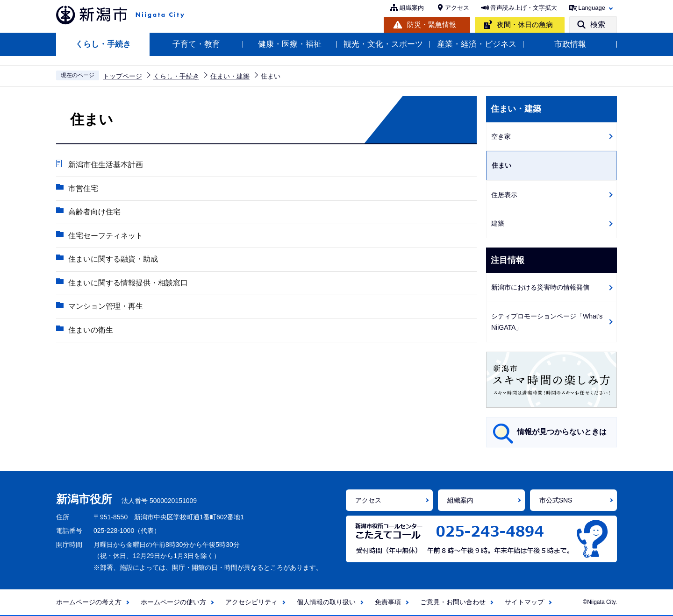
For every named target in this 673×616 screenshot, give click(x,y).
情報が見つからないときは (562, 432)
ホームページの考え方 (89, 602)
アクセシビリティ (251, 602)
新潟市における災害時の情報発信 (540, 287)
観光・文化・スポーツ (383, 44)
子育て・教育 (196, 44)
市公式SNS (556, 500)
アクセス (457, 8)
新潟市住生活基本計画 (105, 165)
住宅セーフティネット (105, 236)
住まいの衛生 (90, 331)
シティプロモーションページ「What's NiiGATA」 (547, 322)
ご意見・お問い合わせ (453, 602)
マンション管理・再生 (105, 308)
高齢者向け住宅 (94, 212)
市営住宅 (83, 188)
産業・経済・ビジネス (477, 44)
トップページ (122, 76)
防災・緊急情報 (432, 25)
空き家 (501, 136)
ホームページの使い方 (173, 602)
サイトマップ (524, 602)
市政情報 (570, 44)
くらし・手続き (103, 44)
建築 (498, 223)
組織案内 (412, 8)
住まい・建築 (230, 76)
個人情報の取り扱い (326, 602)
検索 (598, 25)
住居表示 (504, 195)
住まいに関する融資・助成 (113, 260)
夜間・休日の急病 (525, 25)
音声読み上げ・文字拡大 (524, 8)
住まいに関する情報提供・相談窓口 (128, 284)
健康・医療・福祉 (290, 44)
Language (592, 8)
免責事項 (388, 602)
